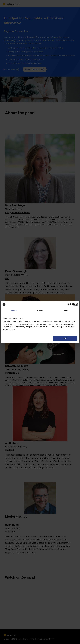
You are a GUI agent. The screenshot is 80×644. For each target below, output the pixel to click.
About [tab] (66, 311)
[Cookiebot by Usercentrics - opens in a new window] (68, 305)
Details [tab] (40, 311)
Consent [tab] (14, 311)
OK (65, 338)
